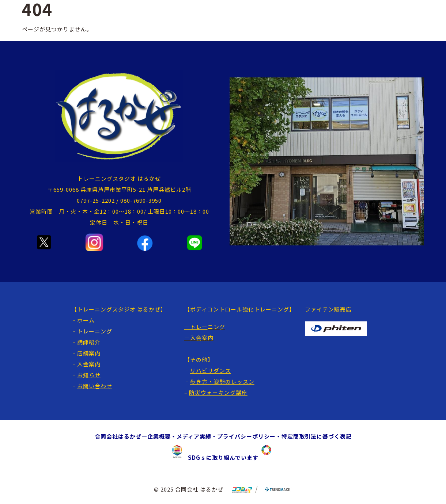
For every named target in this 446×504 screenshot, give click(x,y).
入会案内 (89, 364)
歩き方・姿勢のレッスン (222, 381)
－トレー (196, 327)
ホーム (86, 320)
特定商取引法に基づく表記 (317, 436)
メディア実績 (194, 436)
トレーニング (95, 331)
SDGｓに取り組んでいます (220, 457)
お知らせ (89, 375)
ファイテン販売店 (328, 309)
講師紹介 (89, 342)
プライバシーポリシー (246, 436)
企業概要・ (162, 436)
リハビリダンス (211, 371)
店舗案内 (89, 353)
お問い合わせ (95, 386)
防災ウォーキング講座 (218, 392)
